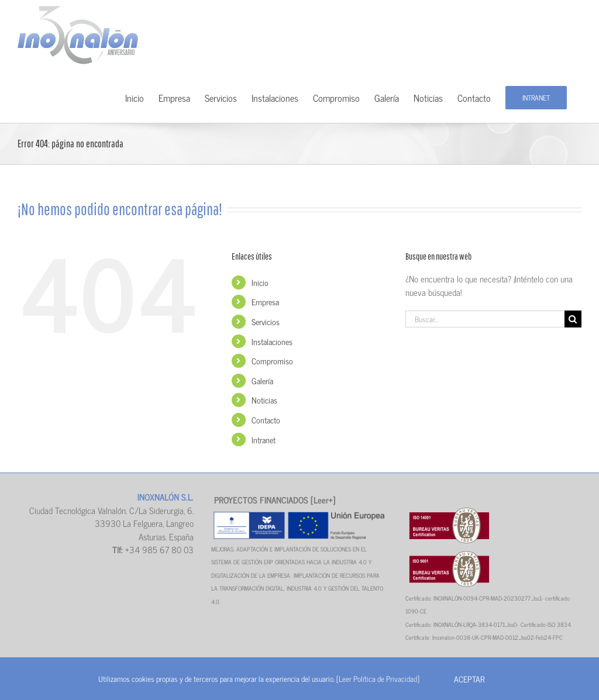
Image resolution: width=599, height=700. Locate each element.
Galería (262, 380)
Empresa (265, 301)
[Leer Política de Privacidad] (378, 679)
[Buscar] (573, 319)
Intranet (264, 439)
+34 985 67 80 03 (159, 549)
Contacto (266, 420)
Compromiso (272, 361)
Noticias (264, 400)
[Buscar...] (485, 319)
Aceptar (469, 679)
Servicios (266, 321)
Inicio (260, 282)
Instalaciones (272, 341)
